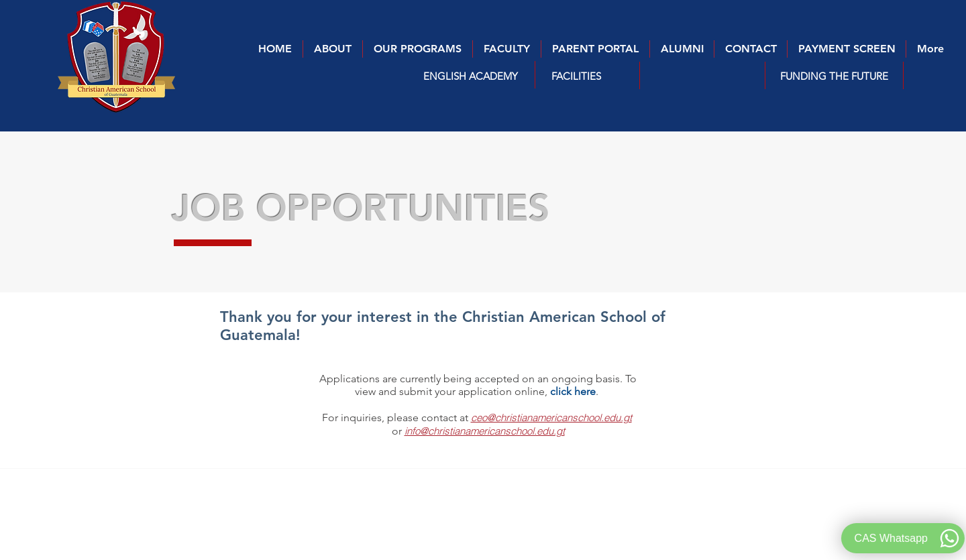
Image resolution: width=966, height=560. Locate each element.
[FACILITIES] (576, 76)
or (398, 431)
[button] (471, 76)
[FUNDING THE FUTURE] (834, 76)
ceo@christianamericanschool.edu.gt (551, 417)
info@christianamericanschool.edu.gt (485, 431)
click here (573, 391)
